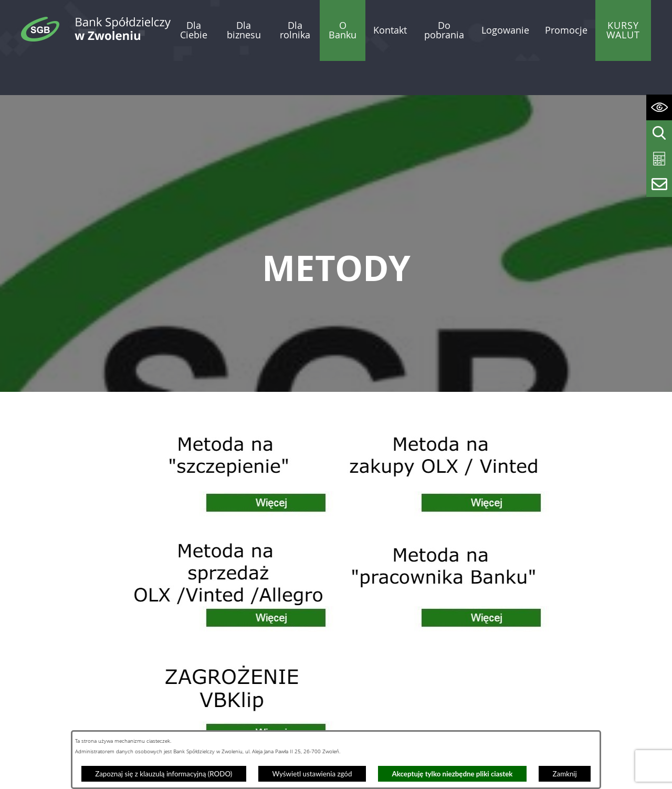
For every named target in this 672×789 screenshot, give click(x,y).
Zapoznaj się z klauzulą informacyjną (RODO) (164, 774)
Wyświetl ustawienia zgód (312, 774)
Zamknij (565, 774)
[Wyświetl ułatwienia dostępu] (659, 107)
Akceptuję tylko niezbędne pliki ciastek (453, 774)
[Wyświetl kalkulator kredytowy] (659, 159)
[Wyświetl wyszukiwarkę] (659, 133)
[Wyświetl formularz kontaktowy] (659, 184)
